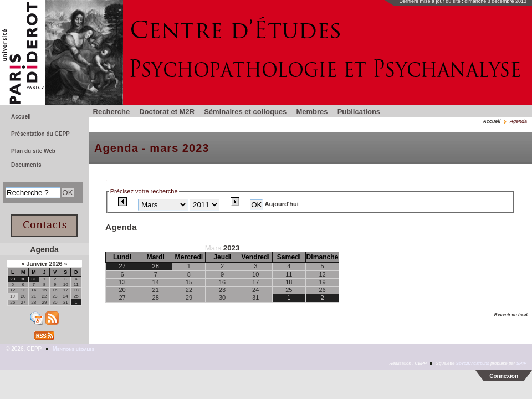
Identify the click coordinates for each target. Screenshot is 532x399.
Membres (312, 112)
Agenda (44, 249)
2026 (56, 264)
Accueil (492, 121)
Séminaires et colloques (245, 112)
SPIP (521, 363)
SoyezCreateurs (473, 363)
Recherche (112, 112)
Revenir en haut (511, 314)
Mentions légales (73, 349)
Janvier (37, 264)
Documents (26, 165)
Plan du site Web (33, 151)
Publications (359, 112)
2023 (231, 248)
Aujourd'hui (282, 204)
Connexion (504, 376)
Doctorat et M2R (167, 112)
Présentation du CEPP (40, 134)
